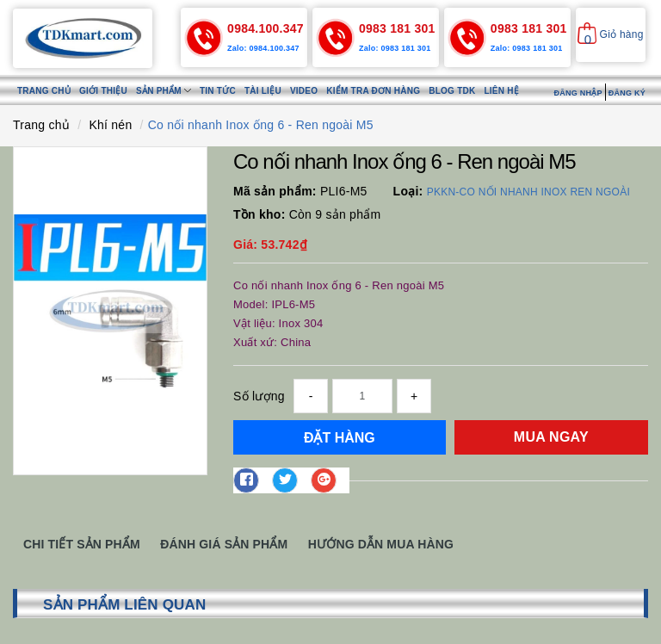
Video (304, 91)
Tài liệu (263, 91)
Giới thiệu (103, 91)
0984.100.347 (266, 28)
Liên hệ (501, 91)
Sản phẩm (164, 91)
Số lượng (259, 396)
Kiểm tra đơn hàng (373, 91)
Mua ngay (551, 437)
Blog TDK (452, 91)
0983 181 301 (397, 28)
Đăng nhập (578, 93)
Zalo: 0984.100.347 (263, 48)
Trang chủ (44, 91)
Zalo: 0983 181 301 (395, 48)
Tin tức (218, 91)
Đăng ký (627, 93)
